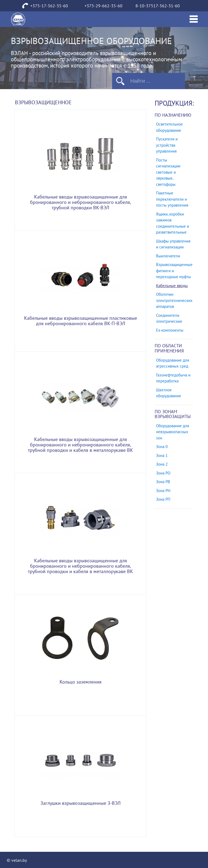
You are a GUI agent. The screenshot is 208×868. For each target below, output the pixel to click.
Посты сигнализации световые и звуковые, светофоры (168, 172)
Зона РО (163, 473)
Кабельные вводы (172, 286)
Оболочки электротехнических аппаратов (174, 300)
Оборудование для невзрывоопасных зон (173, 432)
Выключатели (168, 256)
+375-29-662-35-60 (103, 6)
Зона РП (163, 499)
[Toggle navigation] (194, 19)
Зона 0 (162, 447)
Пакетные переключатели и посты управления (172, 199)
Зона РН (163, 491)
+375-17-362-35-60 (49, 6)
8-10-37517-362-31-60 (158, 6)
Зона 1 (162, 456)
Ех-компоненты (170, 330)
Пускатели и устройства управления (167, 145)
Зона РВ (163, 482)
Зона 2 (162, 464)
